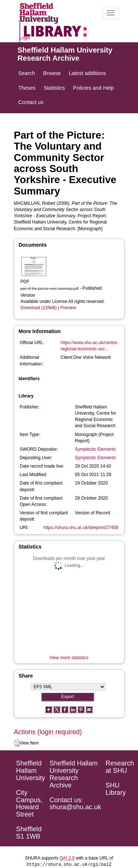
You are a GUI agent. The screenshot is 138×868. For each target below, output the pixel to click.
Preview (68, 308)
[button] (17, 743)
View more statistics (69, 658)
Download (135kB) (39, 308)
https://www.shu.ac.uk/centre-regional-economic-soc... (90, 346)
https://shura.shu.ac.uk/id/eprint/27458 (81, 528)
